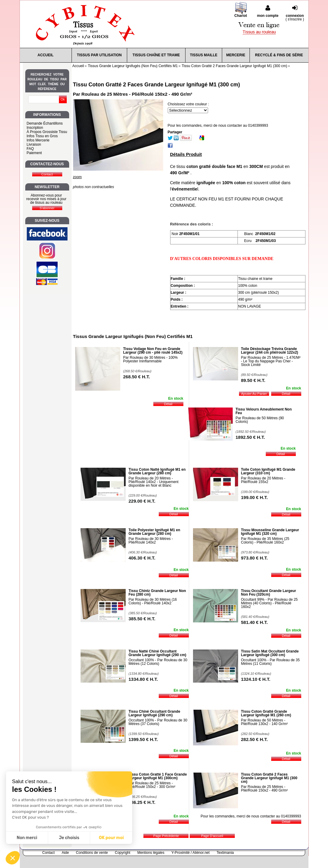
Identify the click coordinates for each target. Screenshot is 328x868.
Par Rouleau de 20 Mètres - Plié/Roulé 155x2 (263, 480)
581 (254, 622)
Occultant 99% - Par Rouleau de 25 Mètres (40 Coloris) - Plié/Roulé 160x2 (270, 603)
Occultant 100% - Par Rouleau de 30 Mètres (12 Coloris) (158, 662)
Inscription (35, 128)
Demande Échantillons (45, 123)
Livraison (34, 144)
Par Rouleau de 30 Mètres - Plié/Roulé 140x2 (151, 541)
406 (142, 558)
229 (142, 501)
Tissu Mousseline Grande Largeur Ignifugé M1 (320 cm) (270, 532)
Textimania (225, 853)
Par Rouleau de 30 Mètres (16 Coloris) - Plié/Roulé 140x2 (153, 601)
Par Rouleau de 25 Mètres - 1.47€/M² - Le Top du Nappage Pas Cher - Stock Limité (271, 361)
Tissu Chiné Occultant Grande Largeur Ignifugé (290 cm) (155, 713)
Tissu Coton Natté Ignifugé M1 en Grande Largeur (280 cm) (157, 471)
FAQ (30, 149)
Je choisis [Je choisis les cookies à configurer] (69, 838)
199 (254, 497)
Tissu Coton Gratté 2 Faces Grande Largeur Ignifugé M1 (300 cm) (157, 85)
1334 (143, 679)
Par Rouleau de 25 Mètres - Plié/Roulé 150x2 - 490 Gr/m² (264, 789)
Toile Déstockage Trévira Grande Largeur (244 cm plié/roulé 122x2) (270, 351)
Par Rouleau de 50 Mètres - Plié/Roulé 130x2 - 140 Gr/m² (264, 722)
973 (254, 558)
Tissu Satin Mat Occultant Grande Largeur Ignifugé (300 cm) (270, 653)
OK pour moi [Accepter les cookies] (111, 838)
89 (253, 380)
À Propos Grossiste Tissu (47, 132)
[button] (13, 858)
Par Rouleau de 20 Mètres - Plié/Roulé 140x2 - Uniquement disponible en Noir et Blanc (154, 482)
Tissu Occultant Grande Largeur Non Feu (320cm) (269, 593)
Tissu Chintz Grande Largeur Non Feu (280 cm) (157, 593)
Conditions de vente (92, 853)
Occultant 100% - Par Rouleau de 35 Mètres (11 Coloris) (270, 662)
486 (142, 802)
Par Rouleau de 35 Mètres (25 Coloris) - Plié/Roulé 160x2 (265, 541)
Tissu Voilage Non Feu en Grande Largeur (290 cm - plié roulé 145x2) (153, 351)
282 (254, 739)
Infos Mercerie (38, 140)
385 (142, 619)
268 (137, 377)
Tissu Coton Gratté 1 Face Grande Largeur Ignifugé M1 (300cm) (158, 776)
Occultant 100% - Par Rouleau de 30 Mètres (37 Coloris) (158, 722)
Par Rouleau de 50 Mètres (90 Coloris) (260, 420)
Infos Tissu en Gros (42, 136)
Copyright (123, 853)
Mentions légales (151, 853)
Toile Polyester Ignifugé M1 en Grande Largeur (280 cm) (155, 532)
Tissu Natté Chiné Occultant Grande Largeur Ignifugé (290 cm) (158, 653)
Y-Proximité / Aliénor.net (190, 853)
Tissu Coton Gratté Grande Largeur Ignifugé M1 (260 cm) (266, 713)
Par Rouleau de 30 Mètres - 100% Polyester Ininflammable (150, 359)
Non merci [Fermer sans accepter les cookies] (27, 838)
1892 (250, 437)
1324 (256, 679)
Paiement (34, 153)
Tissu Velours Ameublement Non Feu (264, 411)
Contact (49, 853)
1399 (143, 739)
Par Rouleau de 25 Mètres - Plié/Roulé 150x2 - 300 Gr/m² (152, 785)
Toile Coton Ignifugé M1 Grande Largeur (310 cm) (268, 471)
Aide (65, 853)
